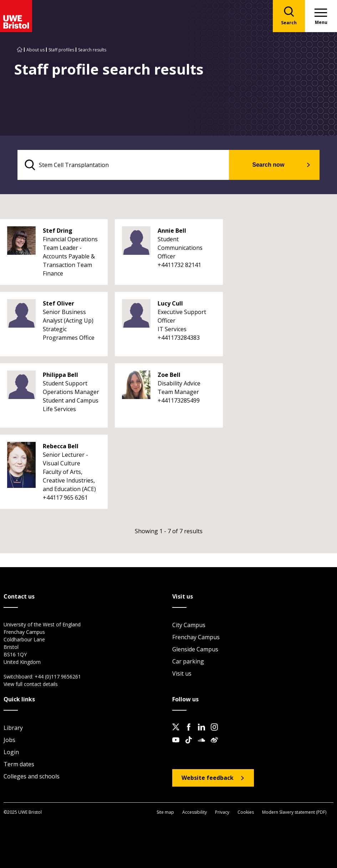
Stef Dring (58, 231)
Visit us (182, 673)
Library (13, 728)
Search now (269, 165)
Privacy (222, 812)
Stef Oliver (58, 303)
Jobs (9, 740)
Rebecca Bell (61, 446)
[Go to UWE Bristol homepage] (20, 50)
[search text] (123, 165)
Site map (165, 812)
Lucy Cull (170, 303)
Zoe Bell (169, 375)
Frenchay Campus (196, 637)
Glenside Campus (195, 649)
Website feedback (208, 778)
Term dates (19, 764)
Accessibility (195, 812)
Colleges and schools (32, 776)
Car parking (188, 661)
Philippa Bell (60, 375)
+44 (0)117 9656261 (58, 677)
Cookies (246, 812)
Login (11, 752)
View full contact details (31, 684)
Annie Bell (172, 231)
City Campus (189, 625)
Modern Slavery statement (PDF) (294, 812)
